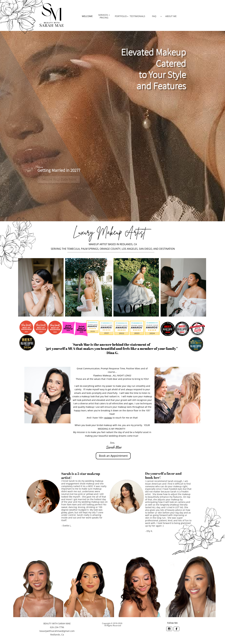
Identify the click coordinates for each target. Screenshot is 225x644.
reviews (108, 418)
